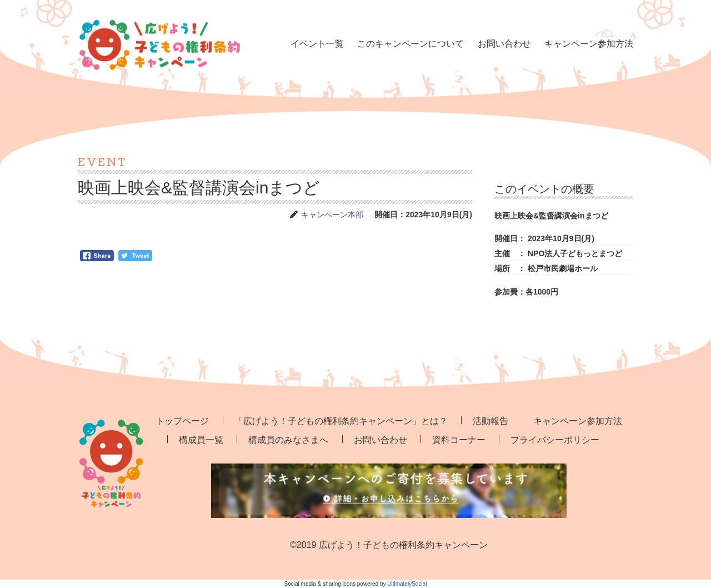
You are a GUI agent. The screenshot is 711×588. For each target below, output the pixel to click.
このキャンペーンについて (410, 44)
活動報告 (490, 421)
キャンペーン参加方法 (589, 44)
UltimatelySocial (407, 584)
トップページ (182, 421)
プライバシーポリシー (555, 440)
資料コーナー (459, 440)
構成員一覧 (201, 440)
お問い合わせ (504, 44)
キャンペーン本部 (332, 215)
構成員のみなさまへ (288, 440)
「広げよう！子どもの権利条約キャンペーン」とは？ (341, 421)
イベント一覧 (317, 44)
